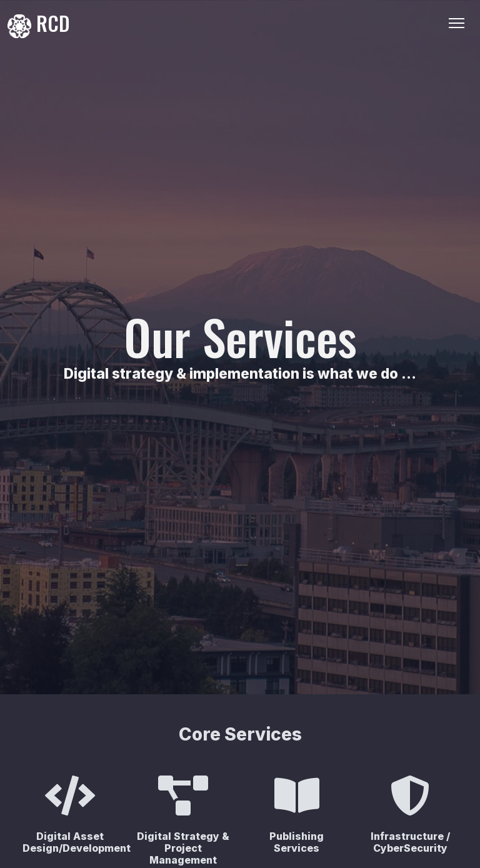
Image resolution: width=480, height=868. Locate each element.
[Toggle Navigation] (457, 23)
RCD (39, 23)
